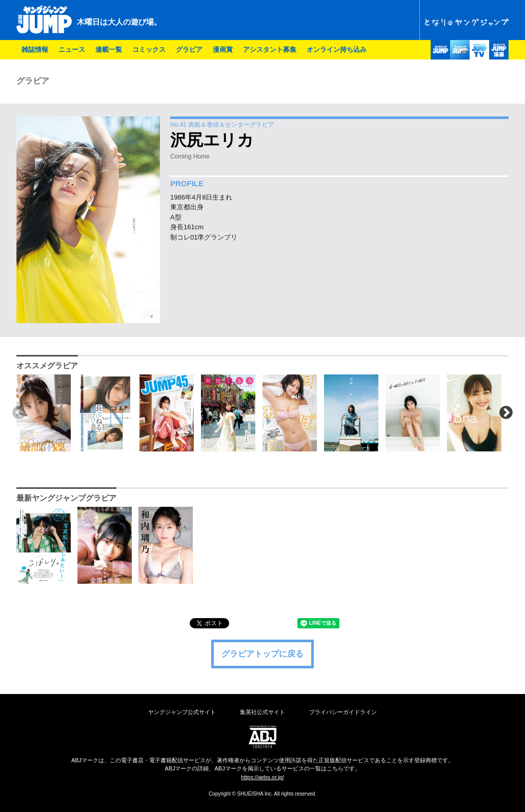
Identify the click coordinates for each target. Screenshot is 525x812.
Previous (19, 413)
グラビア (189, 49)
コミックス (149, 49)
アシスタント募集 (270, 49)
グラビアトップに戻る (262, 654)
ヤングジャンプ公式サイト (182, 712)
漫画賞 (223, 49)
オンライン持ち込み (337, 49)
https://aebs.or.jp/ (262, 777)
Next (506, 413)
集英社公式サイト (262, 712)
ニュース (72, 49)
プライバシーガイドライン (343, 712)
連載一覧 (109, 49)
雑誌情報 (35, 49)
